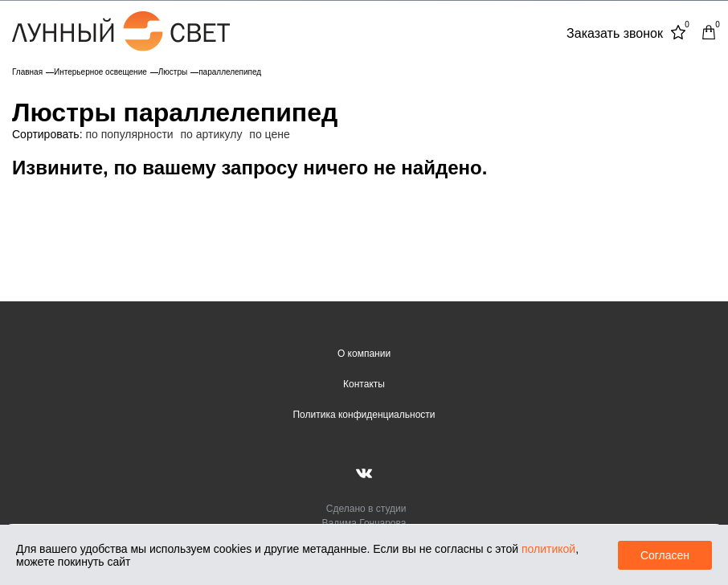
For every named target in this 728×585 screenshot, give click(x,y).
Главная (27, 72)
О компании (364, 354)
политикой (548, 549)
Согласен (665, 555)
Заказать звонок (615, 33)
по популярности (129, 134)
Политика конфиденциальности (364, 415)
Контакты (364, 384)
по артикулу (212, 134)
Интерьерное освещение (100, 72)
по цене (269, 134)
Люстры (173, 72)
